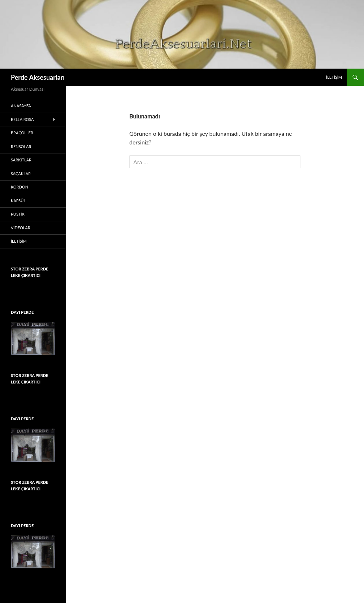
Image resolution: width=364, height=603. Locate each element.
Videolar (21, 228)
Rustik (18, 214)
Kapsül (18, 201)
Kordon (19, 187)
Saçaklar (21, 173)
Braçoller (22, 133)
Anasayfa (21, 106)
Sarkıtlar (21, 160)
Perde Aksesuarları (38, 77)
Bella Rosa (22, 119)
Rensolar (21, 146)
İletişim (334, 77)
